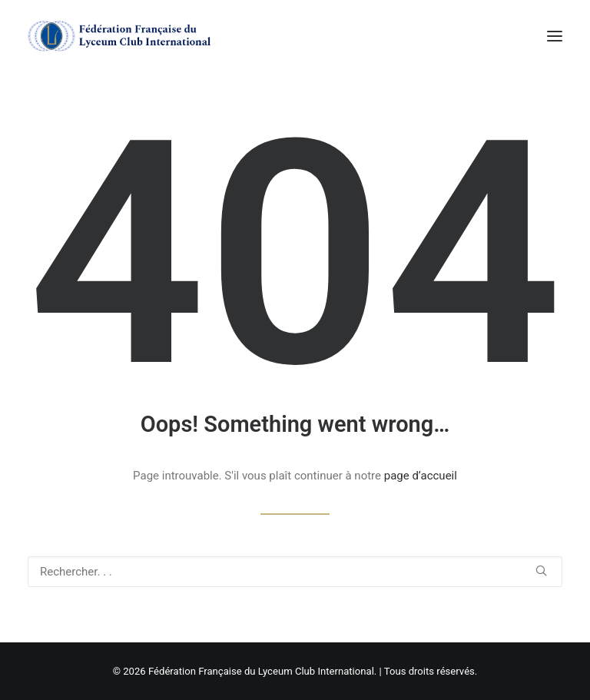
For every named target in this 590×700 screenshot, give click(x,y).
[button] (555, 36)
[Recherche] (295, 572)
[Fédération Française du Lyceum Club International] (124, 36)
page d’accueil (421, 476)
